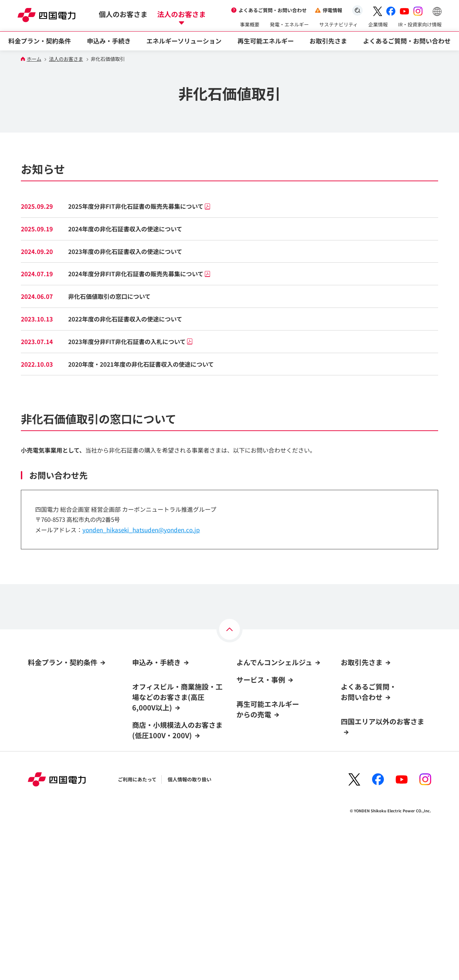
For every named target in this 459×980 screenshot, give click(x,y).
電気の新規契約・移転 (156, 801)
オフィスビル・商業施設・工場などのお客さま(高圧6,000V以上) (177, 697)
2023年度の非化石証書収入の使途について (125, 251)
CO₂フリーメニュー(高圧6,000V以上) (68, 723)
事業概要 (250, 24)
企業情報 (378, 24)
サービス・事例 (261, 742)
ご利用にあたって (137, 923)
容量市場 (351, 739)
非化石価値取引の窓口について (109, 296)
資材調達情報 (355, 686)
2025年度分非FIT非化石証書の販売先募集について (139, 206)
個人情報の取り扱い (190, 923)
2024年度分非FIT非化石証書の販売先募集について (139, 274)
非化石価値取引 (358, 726)
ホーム (34, 59)
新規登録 (246, 692)
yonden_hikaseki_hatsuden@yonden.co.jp (141, 530)
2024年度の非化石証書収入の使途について (125, 229)
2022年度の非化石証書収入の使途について (125, 319)
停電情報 (332, 10)
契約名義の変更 (149, 854)
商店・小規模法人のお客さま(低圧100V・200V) (177, 779)
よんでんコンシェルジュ (274, 662)
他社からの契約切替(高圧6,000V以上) (174, 737)
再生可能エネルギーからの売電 (268, 772)
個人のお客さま (123, 14)
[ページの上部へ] (229, 629)
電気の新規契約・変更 (156, 724)
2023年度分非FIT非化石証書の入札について (130, 341)
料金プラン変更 (149, 841)
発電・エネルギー (289, 24)
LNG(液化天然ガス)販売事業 (372, 766)
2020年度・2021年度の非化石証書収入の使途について (141, 364)
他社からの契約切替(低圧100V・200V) (175, 814)
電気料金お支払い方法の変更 (164, 751)
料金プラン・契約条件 (63, 662)
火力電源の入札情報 (363, 699)
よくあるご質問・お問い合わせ (273, 10)
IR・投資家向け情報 (420, 24)
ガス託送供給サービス (365, 779)
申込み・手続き (156, 662)
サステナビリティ (339, 24)
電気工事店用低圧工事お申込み (377, 752)
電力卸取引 (353, 712)
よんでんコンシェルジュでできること (277, 706)
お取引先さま (362, 662)
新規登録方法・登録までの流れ (271, 719)
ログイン (249, 679)
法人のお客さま (182, 14)
